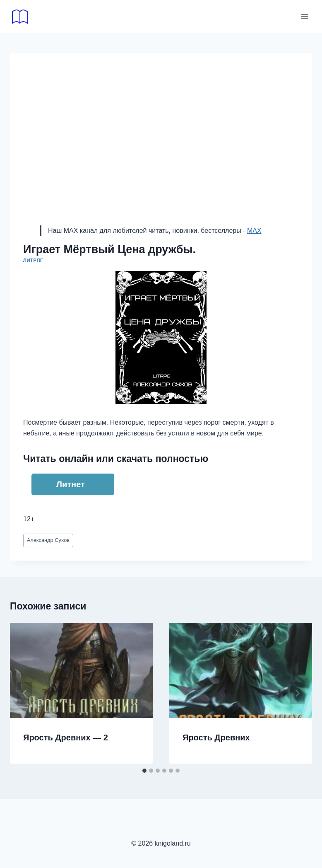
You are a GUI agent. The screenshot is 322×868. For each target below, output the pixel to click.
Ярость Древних (216, 737)
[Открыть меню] (304, 16)
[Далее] (297, 693)
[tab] (144, 771)
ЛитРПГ (33, 260)
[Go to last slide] (25, 693)
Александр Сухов (48, 540)
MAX (254, 231)
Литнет (71, 484)
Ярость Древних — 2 (66, 737)
